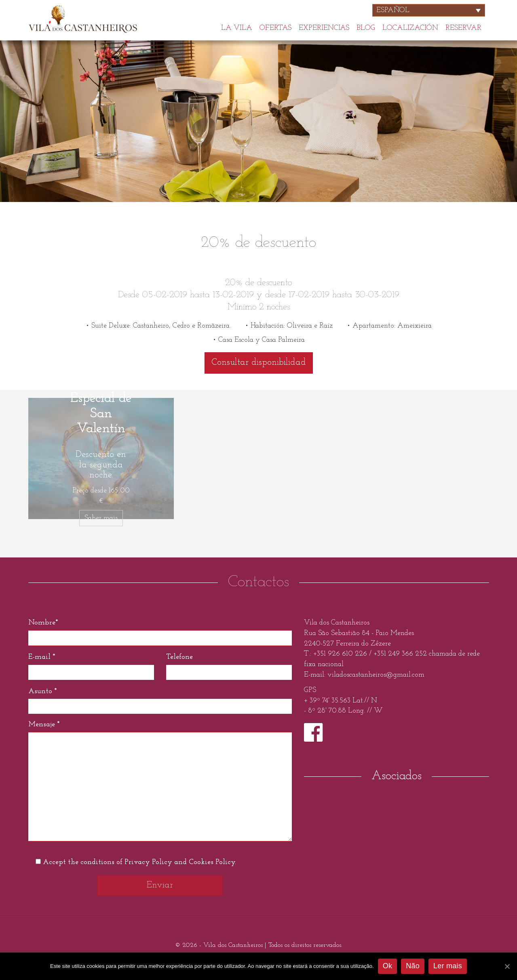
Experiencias (324, 27)
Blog (366, 27)
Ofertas (275, 27)
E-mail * (42, 657)
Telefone (179, 657)
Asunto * (42, 691)
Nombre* (43, 623)
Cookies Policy (212, 862)
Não (413, 966)
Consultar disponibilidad (259, 363)
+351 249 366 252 (400, 654)
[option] (258, 121)
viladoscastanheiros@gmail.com (376, 675)
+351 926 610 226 (341, 654)
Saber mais (101, 518)
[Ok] (507, 966)
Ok (388, 966)
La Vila (237, 27)
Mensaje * (44, 724)
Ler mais (448, 966)
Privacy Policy (148, 862)
